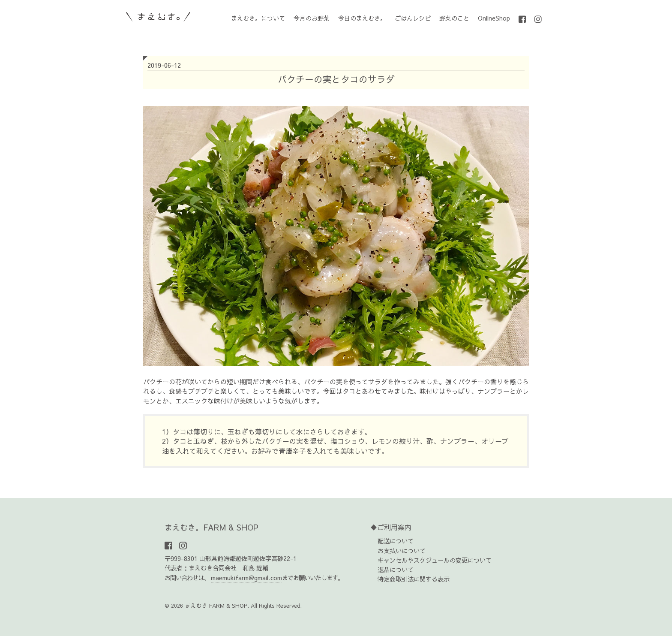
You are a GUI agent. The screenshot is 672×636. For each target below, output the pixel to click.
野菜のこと (454, 18)
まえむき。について (258, 18)
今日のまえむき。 (362, 18)
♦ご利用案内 (391, 527)
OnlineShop (494, 18)
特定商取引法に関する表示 (414, 579)
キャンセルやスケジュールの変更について (435, 560)
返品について (396, 570)
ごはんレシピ (413, 18)
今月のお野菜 (312, 18)
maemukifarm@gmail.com (246, 578)
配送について (396, 541)
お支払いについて (402, 551)
